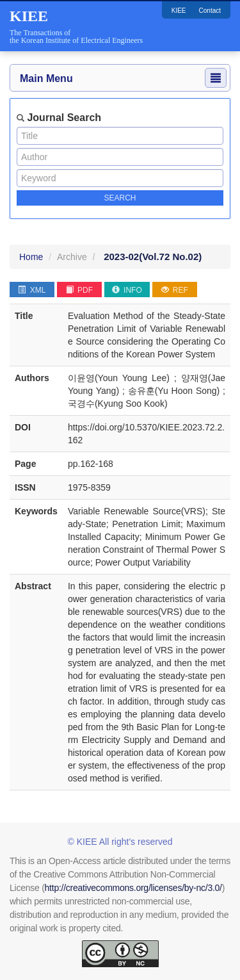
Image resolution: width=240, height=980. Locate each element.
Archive (72, 257)
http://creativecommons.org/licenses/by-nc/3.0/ (133, 888)
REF (175, 290)
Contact (210, 11)
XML (32, 290)
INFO (127, 290)
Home (31, 257)
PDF (79, 290)
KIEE (179, 11)
